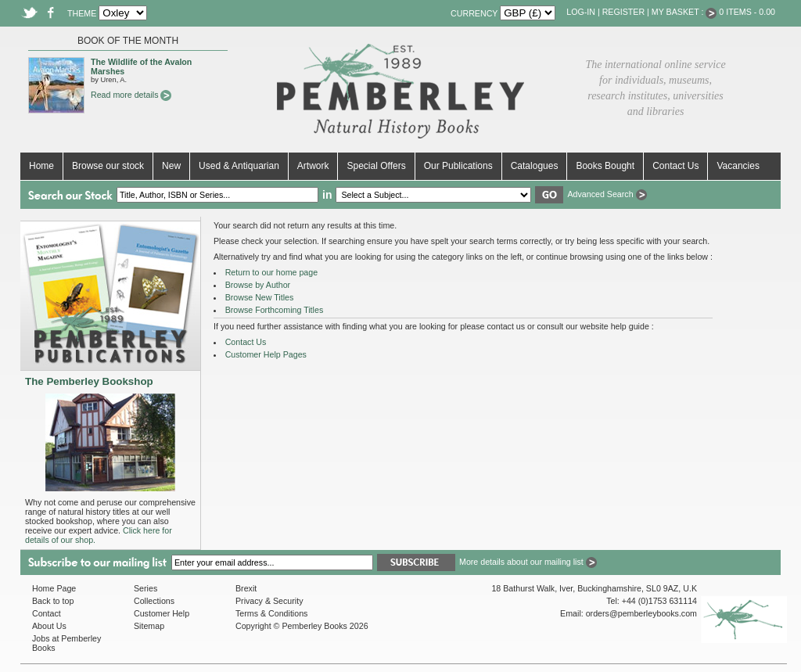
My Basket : (684, 12)
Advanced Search (607, 194)
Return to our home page (271, 272)
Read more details (131, 95)
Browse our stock (108, 166)
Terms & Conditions (271, 613)
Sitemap (149, 626)
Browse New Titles (260, 297)
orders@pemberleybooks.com (641, 613)
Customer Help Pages (266, 354)
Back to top (53, 601)
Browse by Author (258, 285)
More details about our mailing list (528, 562)
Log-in (581, 12)
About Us (49, 626)
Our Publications (458, 166)
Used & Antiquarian (239, 166)
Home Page (54, 588)
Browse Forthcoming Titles (275, 310)
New (171, 166)
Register (623, 12)
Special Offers (376, 166)
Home (41, 166)
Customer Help (162, 613)
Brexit (246, 588)
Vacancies (738, 166)
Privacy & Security (269, 601)
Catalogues (535, 166)
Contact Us (675, 166)
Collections (154, 601)
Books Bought (605, 166)
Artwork (313, 166)
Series (145, 588)
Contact (47, 613)
